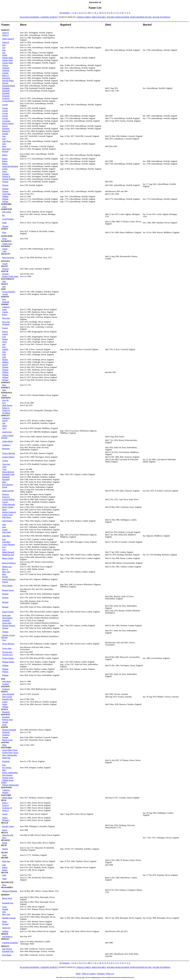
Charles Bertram (9, 453)
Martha (5, 360)
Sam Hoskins (7, 775)
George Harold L (9, 292)
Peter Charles (7, 586)
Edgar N (5, 76)
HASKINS (6, 246)
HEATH (5, 873)
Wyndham (6, 413)
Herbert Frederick (9, 512)
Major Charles (8, 558)
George (5, 105)
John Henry (7, 141)
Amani (5, 249)
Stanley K (6, 410)
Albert (5, 426)
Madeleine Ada (8, 555)
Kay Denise (7, 768)
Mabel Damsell (8, 552)
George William (8, 499)
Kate (4, 539)
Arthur (5, 55)
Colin (4, 251)
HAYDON (5, 687)
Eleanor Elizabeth (9, 730)
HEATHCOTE (7, 882)
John (4, 144)
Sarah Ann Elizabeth (10, 166)
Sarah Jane (6, 615)
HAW (4, 289)
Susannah (6, 620)
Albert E (5, 35)
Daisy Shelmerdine (10, 755)
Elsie (4, 885)
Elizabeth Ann (8, 903)
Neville (5, 577)
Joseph (5, 264)
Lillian (5, 702)
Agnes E (5, 33)
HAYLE (5, 709)
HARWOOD (6, 209)
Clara (4, 467)
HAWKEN (6, 382)
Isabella (5, 134)
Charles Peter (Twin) (10, 753)
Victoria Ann (7, 652)
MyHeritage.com (96, 977)
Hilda (4, 745)
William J (6, 820)
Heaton (5, 339)
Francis (5, 328)
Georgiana (6, 121)
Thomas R (6, 176)
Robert (5, 155)
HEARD (5, 858)
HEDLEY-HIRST (84, 17)
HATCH (5, 271)
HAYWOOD (6, 788)
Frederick (6, 98)
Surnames (101, 974)
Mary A (5, 569)
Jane (4, 136)
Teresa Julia (7, 623)
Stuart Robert (7, 618)
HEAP (4, 845)
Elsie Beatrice (8, 485)
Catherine (6, 790)
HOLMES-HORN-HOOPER (118, 17)
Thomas (5, 182)
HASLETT (6, 254)
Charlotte (6, 68)
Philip (4, 922)
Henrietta (6, 129)
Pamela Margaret (9, 579)
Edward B (6, 78)
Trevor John (7, 648)
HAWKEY (6, 388)
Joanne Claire (8, 515)
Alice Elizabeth (8, 694)
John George (7, 697)
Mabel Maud (7, 798)
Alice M (5, 400)
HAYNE (5, 727)
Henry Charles (8, 507)
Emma (5, 843)
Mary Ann (6, 572)
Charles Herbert (8, 457)
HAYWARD (6, 748)
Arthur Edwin (7, 441)
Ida (3, 215)
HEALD (5, 823)
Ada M (5, 421)
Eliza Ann (6, 318)
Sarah (4, 223)
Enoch (5, 487)
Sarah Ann (6, 928)
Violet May (7, 194)
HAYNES (5, 742)
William (5, 196)
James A (5, 810)
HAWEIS (5, 297)
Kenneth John (8, 699)
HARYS (5, 229)
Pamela (5, 582)
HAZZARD (6, 795)
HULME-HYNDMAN (161, 17)
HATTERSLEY (8, 279)
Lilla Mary (6, 542)
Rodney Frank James (10, 276)
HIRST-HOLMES (99, 17)
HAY (3, 679)
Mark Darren (7, 405)
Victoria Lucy (8, 655)
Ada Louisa (7, 212)
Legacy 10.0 (81, 977)
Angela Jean (7, 432)
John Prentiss (7, 521)
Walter (5, 704)
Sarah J (5, 818)
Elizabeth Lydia (8, 474)
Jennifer (5, 349)
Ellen (4, 482)
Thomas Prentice (9, 626)
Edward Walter (8, 81)
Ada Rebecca (7, 936)
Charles (5, 65)
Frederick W (7, 808)
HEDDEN (5, 895)
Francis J (6, 805)
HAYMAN (6, 715)
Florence (6, 269)
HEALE (5, 833)
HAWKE (5, 304)
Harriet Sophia (8, 123)
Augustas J (6, 445)
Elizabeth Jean (8, 951)
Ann (4, 45)
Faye (4, 403)
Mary (4, 146)
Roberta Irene (8, 720)
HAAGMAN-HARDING (30, 17)
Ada (4, 423)
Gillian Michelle (9, 505)
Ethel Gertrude (8, 491)
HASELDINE (7, 236)
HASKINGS (6, 241)
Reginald (6, 302)
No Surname (64, 13)
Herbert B (6, 131)
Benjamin (6, 449)
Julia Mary (6, 536)
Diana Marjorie (8, 472)
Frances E (6, 497)
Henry (5, 510)
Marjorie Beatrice (9, 563)
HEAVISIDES (7, 887)
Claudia (5, 73)
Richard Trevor (8, 590)
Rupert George (8, 612)
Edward (5, 83)
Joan (4, 139)
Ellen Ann (6, 861)
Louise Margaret (9, 544)
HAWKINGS (7, 393)
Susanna (5, 174)
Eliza (4, 232)
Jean (4, 347)
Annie (4, 309)
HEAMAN (6, 840)
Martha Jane (7, 567)
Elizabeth (6, 88)
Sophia (5, 169)
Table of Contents (89, 974)
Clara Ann (6, 464)
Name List (110, 974)
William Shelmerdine (10, 785)
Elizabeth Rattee (9, 86)
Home (78, 974)
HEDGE (5, 934)
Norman (5, 274)
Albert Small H (8, 39)
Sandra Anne (7, 244)
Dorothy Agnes (8, 826)
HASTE (4, 266)
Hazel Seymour (8, 258)
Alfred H (6, 42)
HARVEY (5, 30)
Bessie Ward (7, 898)
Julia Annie (7, 532)
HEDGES (5, 939)
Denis (4, 239)
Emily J (5, 803)
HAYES (4, 692)
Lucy (4, 547)
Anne (4, 875)
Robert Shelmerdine (10, 773)
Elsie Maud (7, 955)
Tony (4, 640)
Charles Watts (8, 58)
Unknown (6, 307)
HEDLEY (5, 946)
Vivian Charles (8, 658)
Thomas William (9, 179)
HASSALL (6, 261)
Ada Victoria (7, 949)
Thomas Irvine (8, 778)
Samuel (5, 365)
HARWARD (6, 204)
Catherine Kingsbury (10, 943)
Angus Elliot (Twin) (10, 750)
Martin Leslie (7, 740)
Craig (4, 469)
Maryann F (6, 149)
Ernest (5, 830)
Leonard (5, 684)
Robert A (6, 408)
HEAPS (4, 853)
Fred (4, 337)
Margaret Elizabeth (10, 891)
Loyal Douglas (8, 219)
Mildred (5, 362)
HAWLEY (6, 416)
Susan (4, 171)
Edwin (5, 315)
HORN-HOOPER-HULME (141, 17)
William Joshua (8, 662)
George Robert (8, 101)
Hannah (5, 909)
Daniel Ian (6, 758)
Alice (4, 428)
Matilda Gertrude (9, 918)
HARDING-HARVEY (49, 17)
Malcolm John (8, 835)
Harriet (5, 126)
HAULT (5, 284)
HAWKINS (6, 398)
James (5, 342)
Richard (5, 151)
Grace (4, 207)
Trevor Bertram (8, 644)
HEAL (4, 800)
